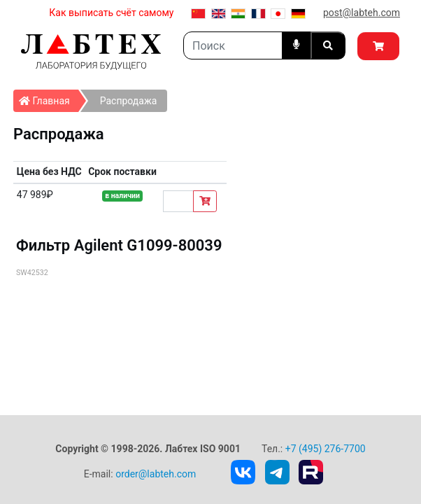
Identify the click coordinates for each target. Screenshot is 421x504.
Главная (49, 98)
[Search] (233, 45)
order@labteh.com (156, 474)
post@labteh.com (362, 13)
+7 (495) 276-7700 (326, 449)
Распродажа (129, 101)
